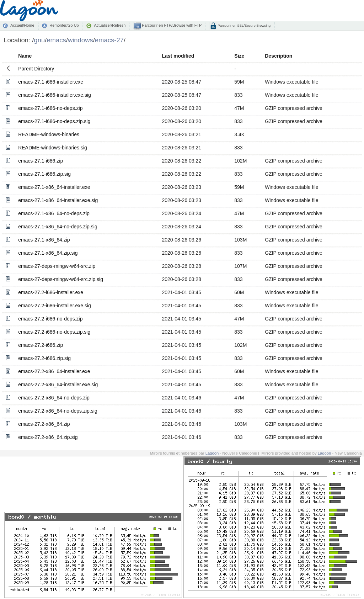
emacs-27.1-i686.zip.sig (44, 174)
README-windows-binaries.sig (53, 148)
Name (25, 56)
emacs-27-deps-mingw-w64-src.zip (57, 266)
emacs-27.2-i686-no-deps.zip (50, 319)
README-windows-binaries (49, 134)
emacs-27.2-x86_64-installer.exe (54, 371)
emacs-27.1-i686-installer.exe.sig (55, 95)
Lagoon (212, 453)
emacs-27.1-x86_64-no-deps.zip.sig (58, 227)
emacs (56, 40)
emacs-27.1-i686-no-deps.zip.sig (54, 121)
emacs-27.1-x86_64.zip (44, 240)
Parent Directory (36, 69)
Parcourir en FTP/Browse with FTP (171, 25)
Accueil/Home (22, 25)
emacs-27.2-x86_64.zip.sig (48, 437)
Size (239, 56)
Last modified (178, 56)
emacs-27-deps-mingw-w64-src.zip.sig (61, 279)
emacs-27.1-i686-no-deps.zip (50, 108)
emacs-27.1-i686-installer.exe (51, 82)
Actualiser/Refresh (110, 25)
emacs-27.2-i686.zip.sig (44, 358)
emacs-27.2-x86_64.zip (44, 424)
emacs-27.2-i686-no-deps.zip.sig (54, 332)
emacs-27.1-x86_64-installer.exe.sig (58, 200)
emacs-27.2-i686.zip (41, 345)
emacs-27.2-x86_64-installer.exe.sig (58, 385)
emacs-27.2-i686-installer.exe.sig (55, 306)
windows (81, 40)
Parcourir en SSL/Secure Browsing (244, 25)
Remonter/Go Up (64, 25)
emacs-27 (109, 40)
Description (279, 56)
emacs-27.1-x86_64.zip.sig (48, 253)
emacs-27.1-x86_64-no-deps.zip (54, 213)
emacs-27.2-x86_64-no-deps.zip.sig (58, 411)
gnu (39, 40)
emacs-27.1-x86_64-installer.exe (54, 187)
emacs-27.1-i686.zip (41, 161)
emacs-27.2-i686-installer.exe (51, 292)
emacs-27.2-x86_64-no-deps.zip (54, 398)
